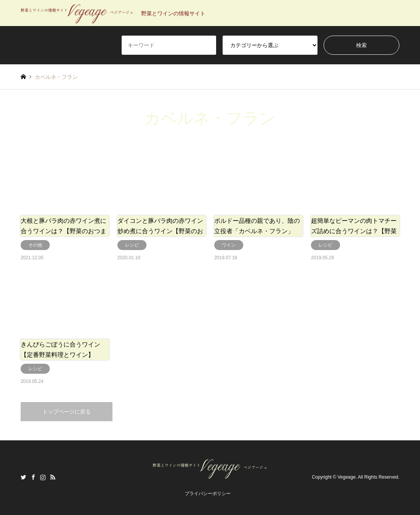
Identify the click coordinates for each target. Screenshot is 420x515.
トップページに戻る (67, 412)
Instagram (43, 477)
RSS (53, 477)
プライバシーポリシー (208, 494)
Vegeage (346, 477)
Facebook (33, 477)
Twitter (23, 477)
